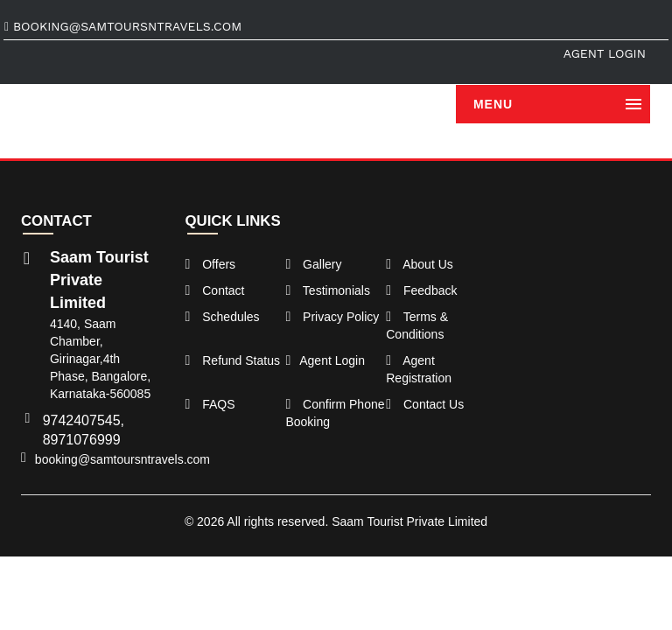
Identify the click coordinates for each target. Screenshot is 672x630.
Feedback (421, 290)
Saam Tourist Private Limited (409, 521)
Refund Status (233, 360)
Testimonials (328, 290)
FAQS (210, 404)
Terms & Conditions (417, 325)
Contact (215, 290)
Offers (211, 264)
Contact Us (425, 404)
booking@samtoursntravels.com (123, 26)
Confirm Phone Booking (335, 413)
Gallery (313, 264)
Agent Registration (419, 369)
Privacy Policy (332, 317)
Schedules (223, 317)
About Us (420, 264)
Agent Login (605, 53)
